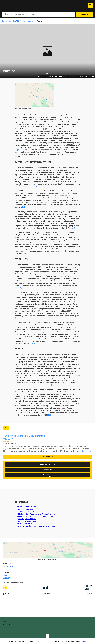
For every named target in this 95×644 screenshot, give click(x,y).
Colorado (6, 575)
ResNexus (84, 641)
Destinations (8, 625)
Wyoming (6, 578)
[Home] (45, 5)
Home (5, 622)
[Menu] (90, 5)
